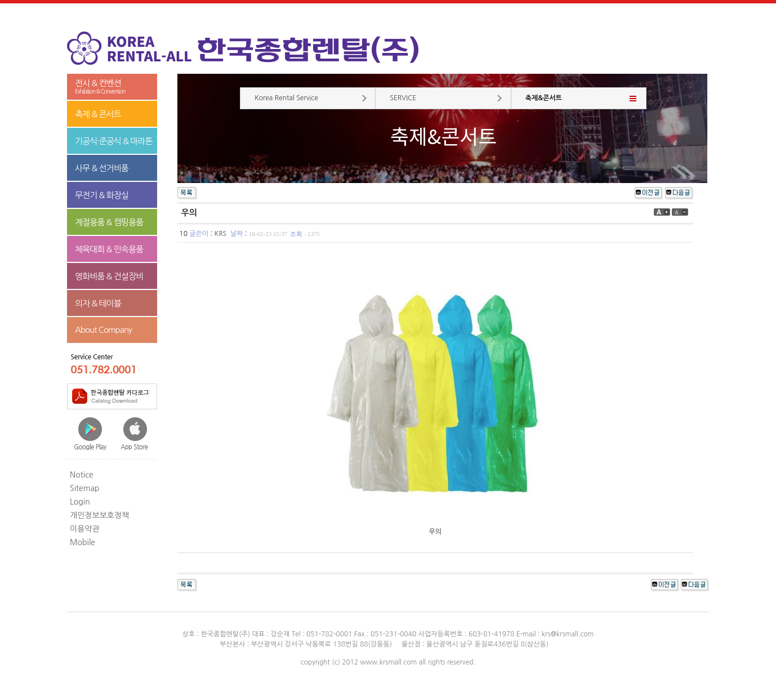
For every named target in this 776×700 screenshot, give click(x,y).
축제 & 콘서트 (98, 114)
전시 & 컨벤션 (112, 87)
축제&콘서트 (544, 98)
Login (80, 502)
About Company (103, 330)
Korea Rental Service (286, 98)
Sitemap (85, 488)
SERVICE (403, 98)
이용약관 (85, 529)
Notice (82, 475)
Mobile (82, 542)
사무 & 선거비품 (102, 168)
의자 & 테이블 (98, 303)
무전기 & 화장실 (102, 195)
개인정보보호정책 (99, 515)
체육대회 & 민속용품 (109, 249)
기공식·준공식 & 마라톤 (114, 141)
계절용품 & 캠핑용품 (109, 222)
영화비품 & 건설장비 (109, 276)
